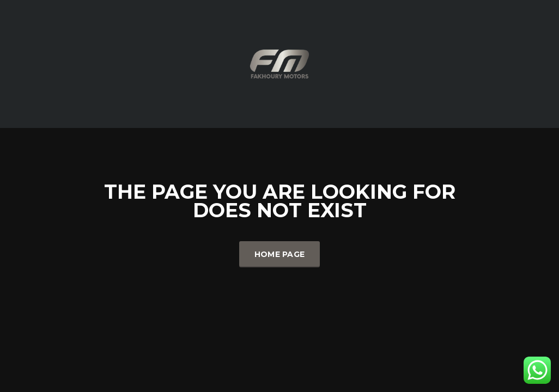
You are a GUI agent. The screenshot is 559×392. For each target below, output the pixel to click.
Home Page (280, 254)
